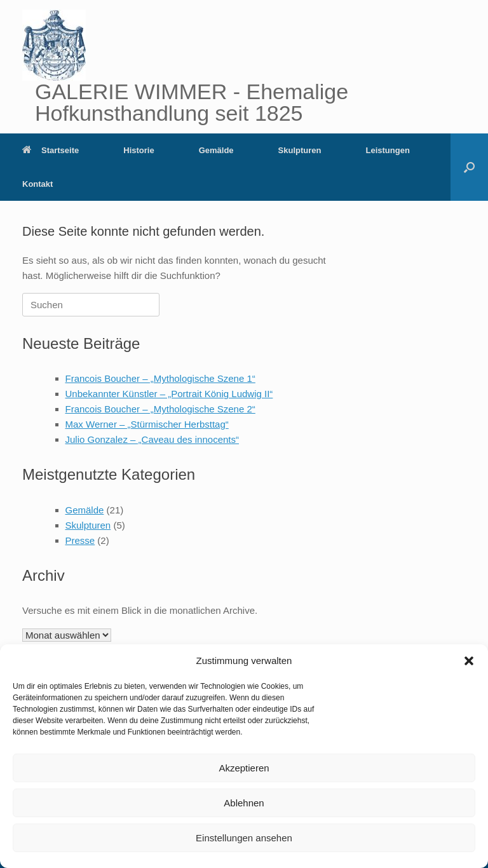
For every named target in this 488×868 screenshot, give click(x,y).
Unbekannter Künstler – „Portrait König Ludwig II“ (169, 394)
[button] (469, 661)
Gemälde (216, 150)
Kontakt (37, 184)
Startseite (51, 150)
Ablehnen (244, 803)
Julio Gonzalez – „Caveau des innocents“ (152, 439)
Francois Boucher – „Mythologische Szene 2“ (160, 409)
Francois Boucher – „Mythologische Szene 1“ (160, 378)
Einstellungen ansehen (244, 838)
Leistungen (387, 150)
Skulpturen (300, 150)
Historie (139, 150)
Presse (80, 540)
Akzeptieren (244, 768)
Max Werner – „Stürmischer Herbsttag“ (147, 424)
